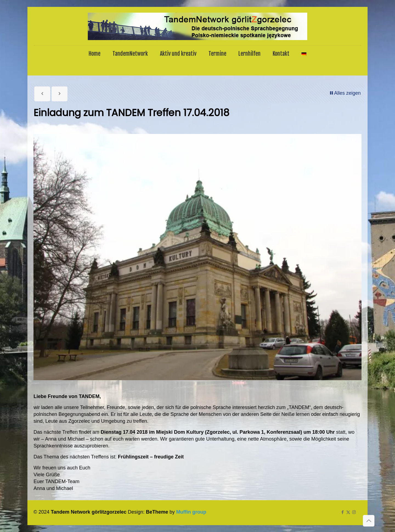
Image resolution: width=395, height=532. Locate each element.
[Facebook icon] (342, 512)
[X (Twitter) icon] (348, 512)
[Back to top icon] (369, 521)
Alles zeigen (345, 93)
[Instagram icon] (354, 512)
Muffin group (191, 512)
